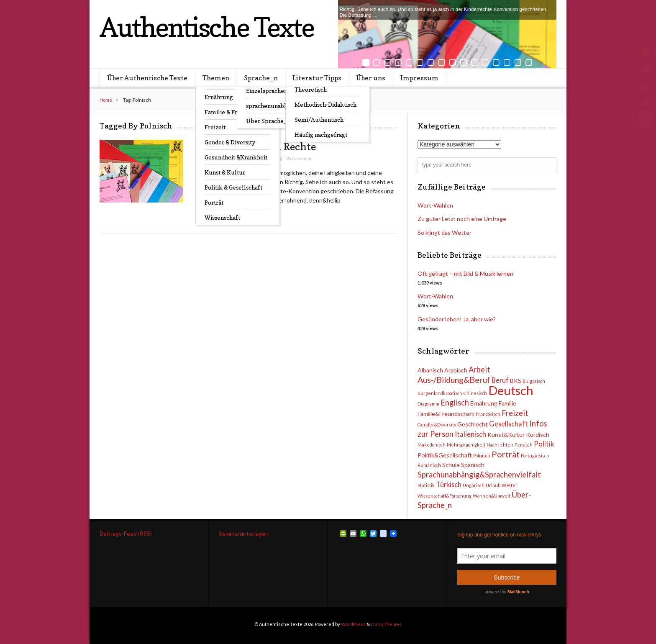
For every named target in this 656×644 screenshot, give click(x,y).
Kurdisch (538, 435)
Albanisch (430, 370)
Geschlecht (473, 424)
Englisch (455, 403)
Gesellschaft (509, 424)
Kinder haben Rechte (266, 146)
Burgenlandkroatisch (440, 393)
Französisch (488, 414)
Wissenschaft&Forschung (445, 496)
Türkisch (449, 484)
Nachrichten (500, 445)
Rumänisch (429, 465)
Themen (216, 78)
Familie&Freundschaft (446, 414)
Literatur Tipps (317, 78)
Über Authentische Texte (147, 78)
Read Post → (233, 217)
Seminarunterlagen (244, 533)
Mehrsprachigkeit (466, 445)
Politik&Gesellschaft (445, 455)
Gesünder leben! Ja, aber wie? (457, 319)
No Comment (299, 158)
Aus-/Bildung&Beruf (454, 380)
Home (106, 100)
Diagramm (428, 404)
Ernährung (484, 403)
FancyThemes (386, 624)
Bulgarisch (534, 381)
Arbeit (479, 369)
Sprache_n (261, 78)
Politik (544, 444)
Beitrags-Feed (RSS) (126, 533)
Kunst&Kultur (506, 435)
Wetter (510, 485)
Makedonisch (432, 445)
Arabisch (456, 370)
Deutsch (511, 390)
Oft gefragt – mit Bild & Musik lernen (465, 273)
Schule (451, 465)
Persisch (524, 445)
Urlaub (493, 485)
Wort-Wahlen (435, 296)
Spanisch (473, 465)
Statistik (426, 485)
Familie (507, 403)
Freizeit (515, 413)
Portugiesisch (535, 455)
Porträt (506, 454)
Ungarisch (474, 485)
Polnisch (482, 455)
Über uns (371, 78)
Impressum (419, 78)
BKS (516, 381)
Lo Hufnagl (271, 158)
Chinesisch (475, 393)
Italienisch (470, 434)
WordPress (353, 624)
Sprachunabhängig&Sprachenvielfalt (479, 475)
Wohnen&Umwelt (492, 496)
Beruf (500, 380)
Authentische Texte (206, 27)
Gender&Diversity (437, 425)
